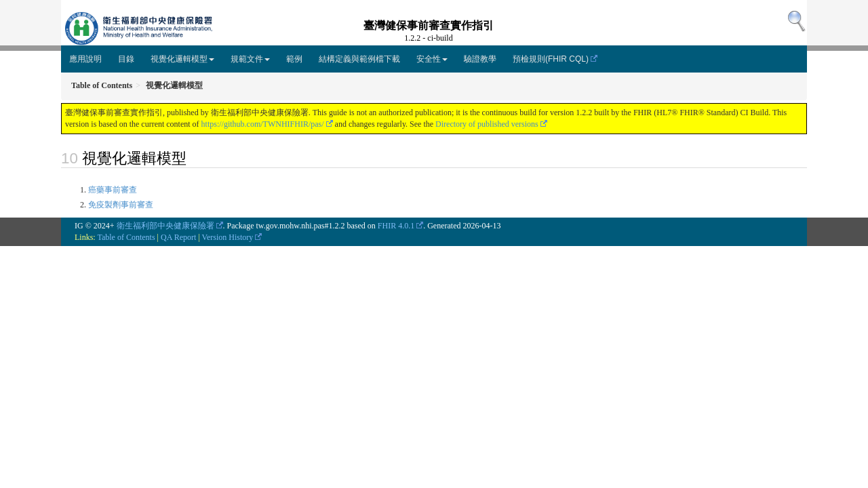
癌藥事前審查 (113, 190)
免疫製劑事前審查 (121, 205)
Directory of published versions (487, 124)
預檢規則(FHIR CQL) (551, 59)
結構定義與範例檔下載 (359, 59)
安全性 (432, 59)
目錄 (126, 59)
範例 (294, 59)
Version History (228, 237)
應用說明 (85, 59)
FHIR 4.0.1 (396, 226)
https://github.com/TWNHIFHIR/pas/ (263, 124)
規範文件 (250, 59)
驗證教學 (480, 59)
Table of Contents (126, 237)
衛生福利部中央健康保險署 (165, 226)
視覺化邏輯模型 (182, 59)
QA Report (178, 237)
